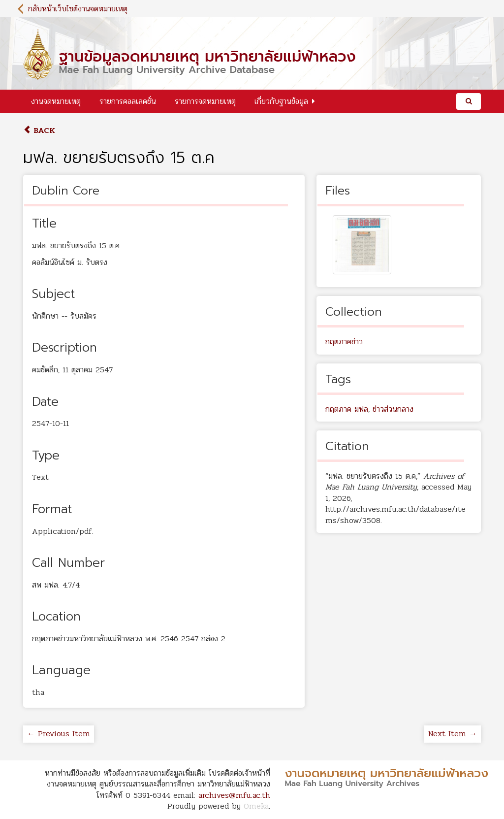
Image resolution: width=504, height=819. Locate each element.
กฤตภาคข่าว (344, 342)
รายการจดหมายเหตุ (205, 101)
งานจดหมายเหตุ (56, 101)
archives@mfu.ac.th (234, 795)
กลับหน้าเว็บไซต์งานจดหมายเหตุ (78, 9)
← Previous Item (59, 734)
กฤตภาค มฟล (347, 409)
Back (39, 130)
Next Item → (453, 734)
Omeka (256, 806)
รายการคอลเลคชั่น (128, 101)
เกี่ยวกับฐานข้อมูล (281, 101)
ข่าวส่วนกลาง (393, 409)
